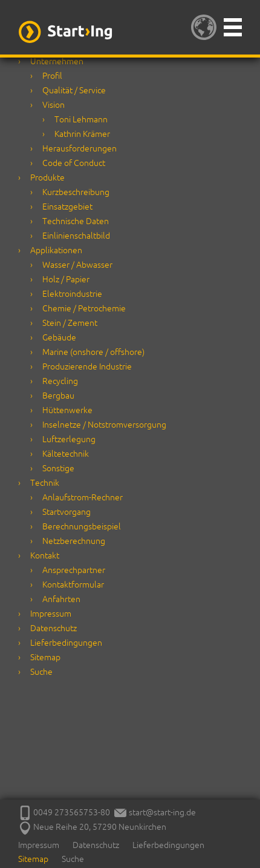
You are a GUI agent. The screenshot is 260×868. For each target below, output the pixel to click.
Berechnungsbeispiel (82, 526)
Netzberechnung (74, 541)
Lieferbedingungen (66, 643)
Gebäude (59, 337)
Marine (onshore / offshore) (93, 352)
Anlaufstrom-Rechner (83, 497)
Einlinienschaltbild (76, 236)
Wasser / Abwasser (77, 265)
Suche (41, 672)
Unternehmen (57, 61)
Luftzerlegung (69, 439)
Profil (52, 76)
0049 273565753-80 (72, 812)
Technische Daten (76, 221)
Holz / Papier (66, 279)
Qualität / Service (74, 90)
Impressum (51, 614)
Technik (45, 483)
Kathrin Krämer (82, 134)
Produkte (47, 177)
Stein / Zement (70, 323)
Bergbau (58, 396)
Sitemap (45, 657)
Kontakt (45, 555)
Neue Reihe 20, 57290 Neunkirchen (92, 827)
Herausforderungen (80, 148)
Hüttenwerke (67, 410)
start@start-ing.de (155, 812)
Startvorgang (67, 512)
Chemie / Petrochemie (84, 308)
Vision (54, 105)
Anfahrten (61, 599)
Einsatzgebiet (67, 207)
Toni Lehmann (81, 119)
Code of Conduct (74, 163)
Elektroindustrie (72, 294)
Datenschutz (54, 628)
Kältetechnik (66, 454)
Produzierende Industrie (87, 366)
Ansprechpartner (74, 570)
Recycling (60, 381)
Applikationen (56, 250)
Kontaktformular (73, 585)
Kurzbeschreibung (76, 192)
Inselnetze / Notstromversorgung (104, 425)
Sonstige (58, 468)
